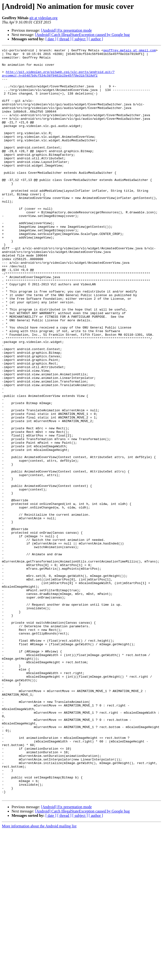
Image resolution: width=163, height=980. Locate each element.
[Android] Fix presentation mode (66, 30)
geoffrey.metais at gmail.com (129, 51)
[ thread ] (64, 39)
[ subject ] (80, 39)
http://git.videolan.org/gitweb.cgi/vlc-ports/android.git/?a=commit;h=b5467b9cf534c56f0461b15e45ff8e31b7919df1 (58, 79)
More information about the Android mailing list (39, 976)
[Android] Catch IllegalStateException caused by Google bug (82, 35)
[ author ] (96, 39)
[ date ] (51, 39)
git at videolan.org (43, 18)
